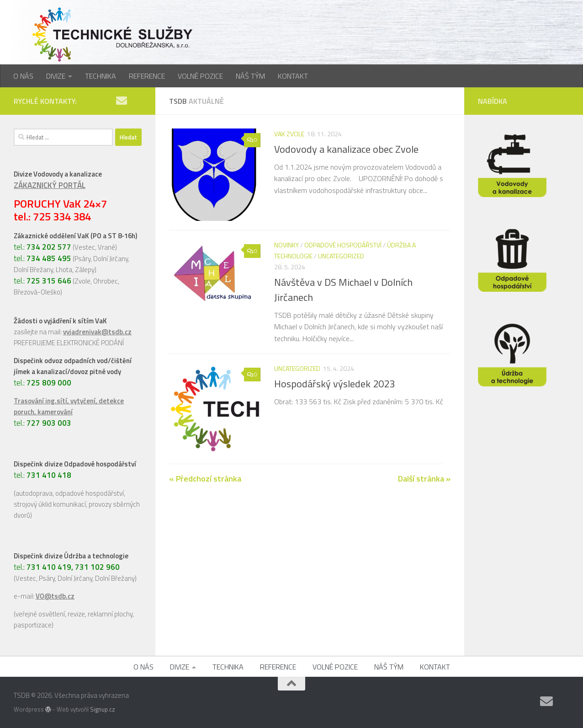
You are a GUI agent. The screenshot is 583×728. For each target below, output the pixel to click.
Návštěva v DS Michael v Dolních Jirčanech (343, 290)
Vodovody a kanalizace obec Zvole (346, 149)
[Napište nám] (122, 101)
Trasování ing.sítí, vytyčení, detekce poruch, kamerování (69, 406)
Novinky (286, 245)
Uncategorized (341, 256)
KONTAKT (293, 76)
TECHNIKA (101, 76)
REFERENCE (147, 76)
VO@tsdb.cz (55, 596)
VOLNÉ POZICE (200, 76)
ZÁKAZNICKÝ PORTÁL (50, 185)
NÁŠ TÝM (250, 76)
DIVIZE (56, 76)
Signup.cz (103, 709)
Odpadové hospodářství (343, 245)
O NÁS (23, 76)
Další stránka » (424, 479)
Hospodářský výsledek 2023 (334, 384)
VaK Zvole (289, 134)
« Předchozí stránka (205, 479)
